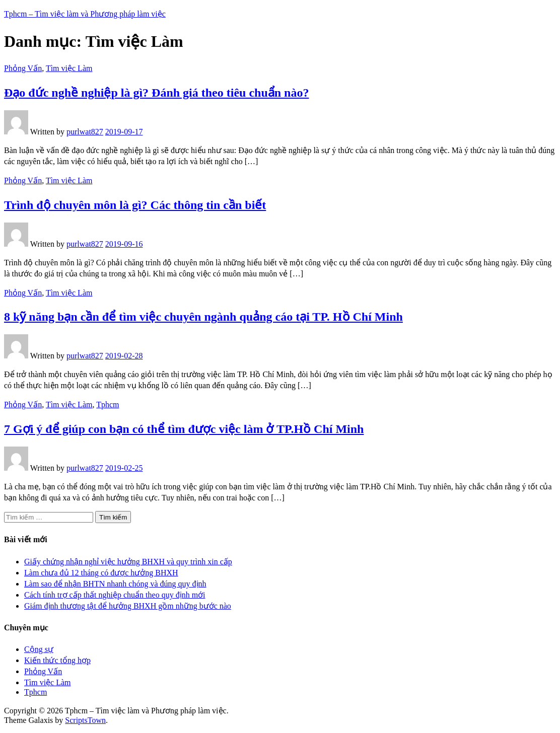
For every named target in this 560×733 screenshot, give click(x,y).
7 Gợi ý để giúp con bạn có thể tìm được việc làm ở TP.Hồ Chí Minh (184, 429)
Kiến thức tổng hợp (57, 660)
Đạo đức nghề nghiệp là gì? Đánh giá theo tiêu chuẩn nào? (156, 93)
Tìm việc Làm (69, 68)
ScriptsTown (85, 720)
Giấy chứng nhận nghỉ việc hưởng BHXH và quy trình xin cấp (128, 562)
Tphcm (108, 405)
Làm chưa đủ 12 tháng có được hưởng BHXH (101, 573)
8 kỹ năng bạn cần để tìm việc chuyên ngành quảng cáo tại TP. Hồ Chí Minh (203, 317)
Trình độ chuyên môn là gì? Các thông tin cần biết (135, 205)
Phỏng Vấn (23, 68)
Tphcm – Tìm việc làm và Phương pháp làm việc (85, 14)
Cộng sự (39, 649)
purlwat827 (85, 132)
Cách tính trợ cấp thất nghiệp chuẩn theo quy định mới (115, 595)
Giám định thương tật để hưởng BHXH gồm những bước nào (128, 606)
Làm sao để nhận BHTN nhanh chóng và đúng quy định (115, 584)
